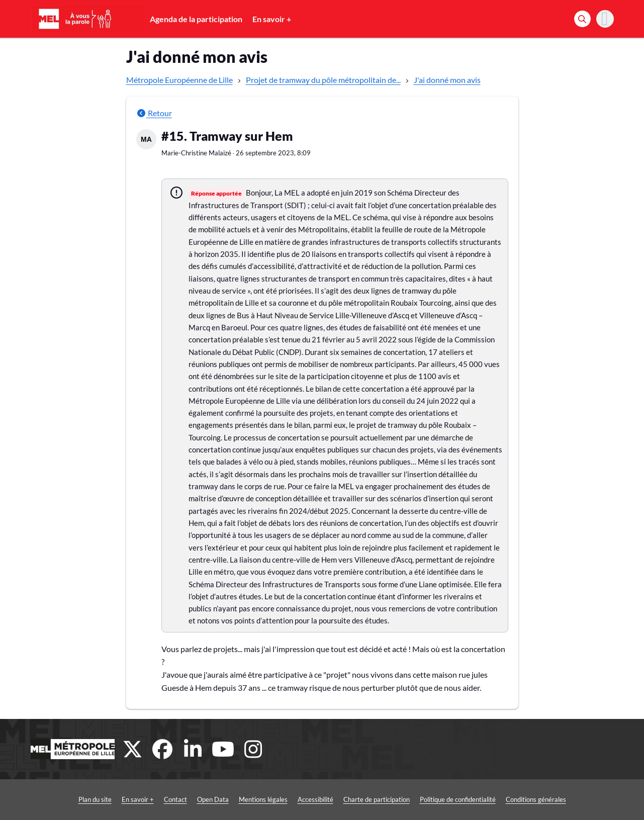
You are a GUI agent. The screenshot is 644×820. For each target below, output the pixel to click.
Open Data (213, 799)
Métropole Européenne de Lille (179, 80)
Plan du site (95, 799)
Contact (175, 799)
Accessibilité (315, 799)
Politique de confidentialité (458, 799)
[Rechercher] (582, 19)
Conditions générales (536, 799)
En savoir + (272, 19)
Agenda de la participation (196, 19)
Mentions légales (263, 799)
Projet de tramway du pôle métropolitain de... (323, 80)
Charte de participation (377, 799)
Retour (154, 113)
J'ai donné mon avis (447, 80)
